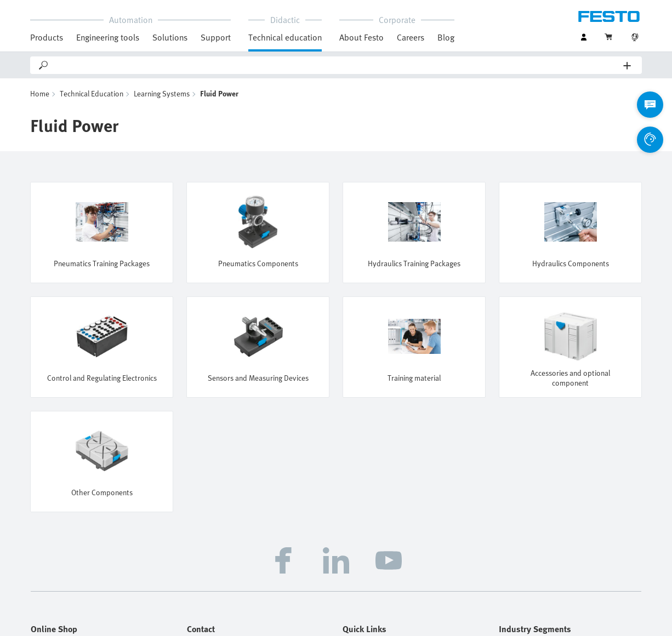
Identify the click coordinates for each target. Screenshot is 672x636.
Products (47, 37)
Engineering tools (108, 37)
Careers (411, 37)
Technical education (285, 37)
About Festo (361, 37)
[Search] (337, 65)
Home (40, 93)
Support (216, 37)
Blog (446, 37)
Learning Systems (162, 93)
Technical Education (92, 93)
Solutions (170, 37)
